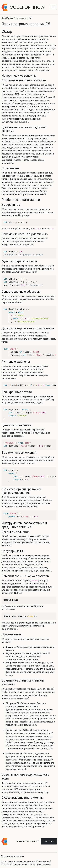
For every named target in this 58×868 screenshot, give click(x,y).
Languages (21, 18)
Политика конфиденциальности (18, 861)
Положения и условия (12, 856)
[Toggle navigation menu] (53, 7)
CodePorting (7, 18)
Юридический (44, 861)
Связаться (49, 841)
